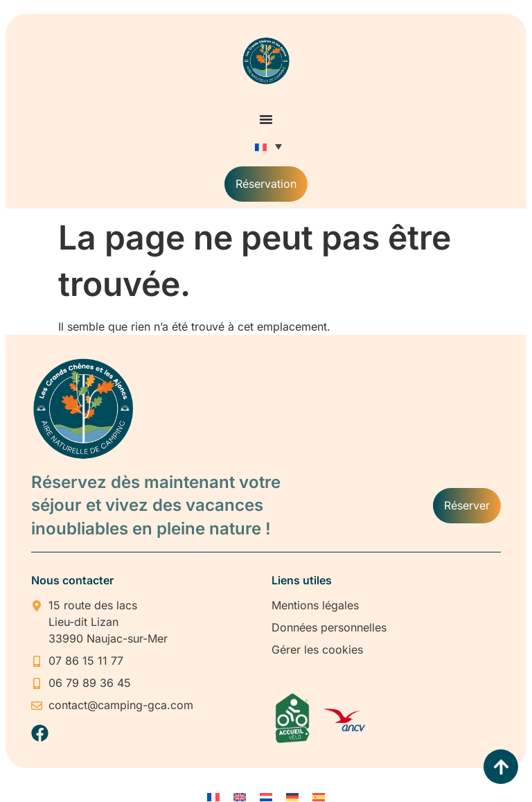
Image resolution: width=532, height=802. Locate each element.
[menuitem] (266, 146)
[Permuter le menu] (266, 119)
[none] (266, 146)
